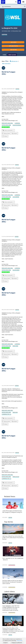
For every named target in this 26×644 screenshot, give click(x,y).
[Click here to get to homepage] (3, 6)
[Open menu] (23, 2)
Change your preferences (17, 643)
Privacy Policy (20, 641)
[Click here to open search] (16, 2)
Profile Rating (7, 63)
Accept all (5, 643)
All (8, 61)
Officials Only (15, 61)
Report (16, 133)
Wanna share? (7, 133)
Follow (6, 136)
